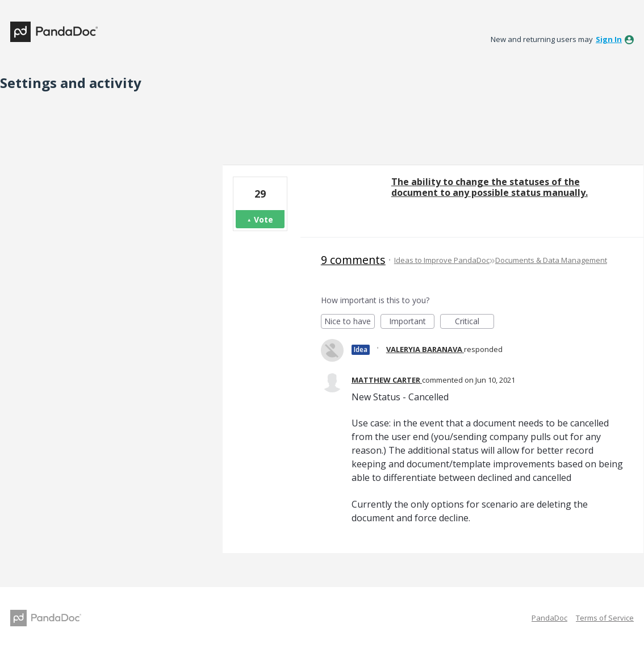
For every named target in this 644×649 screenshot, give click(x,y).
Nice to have (350, 322)
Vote (264, 219)
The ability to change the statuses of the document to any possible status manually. (490, 187)
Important (412, 322)
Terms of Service (605, 618)
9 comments (353, 260)
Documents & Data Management (551, 260)
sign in (609, 39)
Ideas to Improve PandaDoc (442, 260)
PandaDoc (549, 618)
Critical (474, 322)
